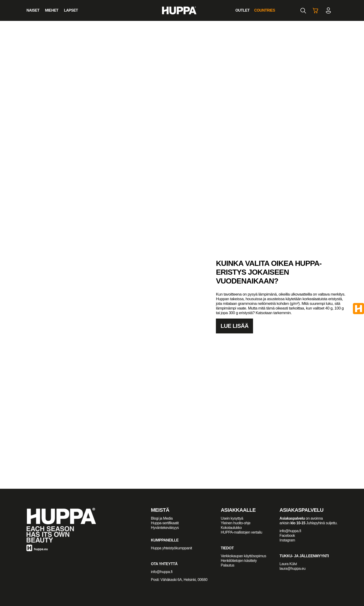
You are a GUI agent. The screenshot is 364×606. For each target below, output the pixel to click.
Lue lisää (234, 326)
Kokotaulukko (231, 528)
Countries (265, 10)
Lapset (71, 10)
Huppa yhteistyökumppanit (171, 548)
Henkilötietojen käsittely (239, 561)
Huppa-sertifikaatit (165, 523)
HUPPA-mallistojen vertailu (241, 532)
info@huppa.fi (162, 572)
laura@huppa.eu (292, 569)
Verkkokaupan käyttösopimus (244, 556)
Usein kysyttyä (232, 518)
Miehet (52, 10)
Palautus (227, 565)
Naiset (33, 10)
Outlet (242, 10)
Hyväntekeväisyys (165, 528)
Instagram (287, 540)
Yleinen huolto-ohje (236, 523)
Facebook (287, 536)
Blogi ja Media (162, 518)
